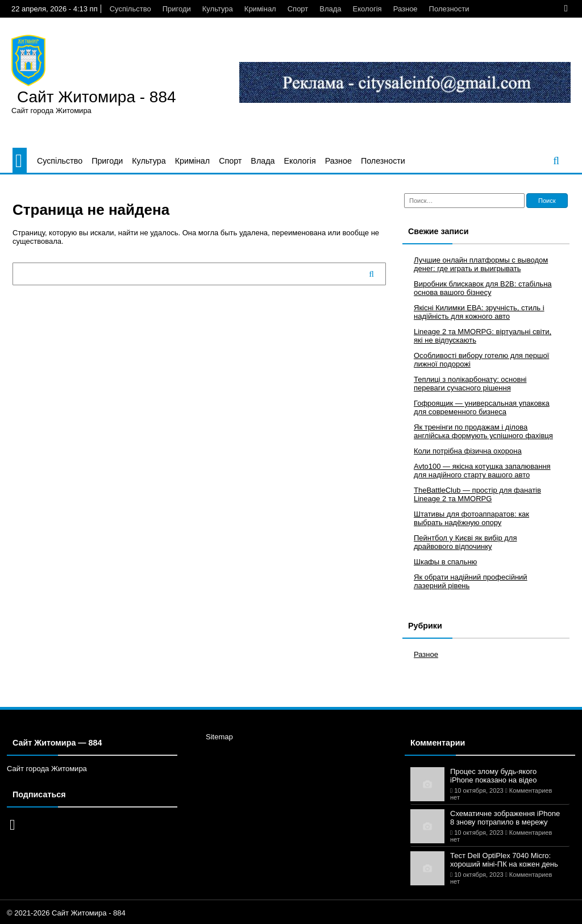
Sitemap (219, 737)
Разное (406, 9)
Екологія (367, 9)
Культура (218, 9)
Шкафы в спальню (445, 562)
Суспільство (130, 9)
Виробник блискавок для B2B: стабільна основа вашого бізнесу (483, 288)
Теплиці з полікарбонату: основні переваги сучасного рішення (470, 384)
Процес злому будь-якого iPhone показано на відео (494, 776)
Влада (330, 9)
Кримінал (260, 9)
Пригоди (177, 9)
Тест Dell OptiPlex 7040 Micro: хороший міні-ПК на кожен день (504, 860)
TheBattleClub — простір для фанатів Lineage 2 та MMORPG (477, 494)
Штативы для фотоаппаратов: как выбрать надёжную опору (471, 518)
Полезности (449, 9)
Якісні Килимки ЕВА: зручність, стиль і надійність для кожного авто (479, 312)
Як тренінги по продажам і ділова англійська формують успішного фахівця (483, 431)
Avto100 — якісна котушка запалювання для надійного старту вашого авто (482, 471)
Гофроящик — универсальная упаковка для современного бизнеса (482, 407)
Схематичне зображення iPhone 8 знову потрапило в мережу (505, 818)
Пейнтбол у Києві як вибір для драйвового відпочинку (465, 542)
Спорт (298, 9)
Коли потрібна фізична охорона (468, 451)
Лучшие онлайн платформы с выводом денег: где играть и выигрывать (481, 264)
